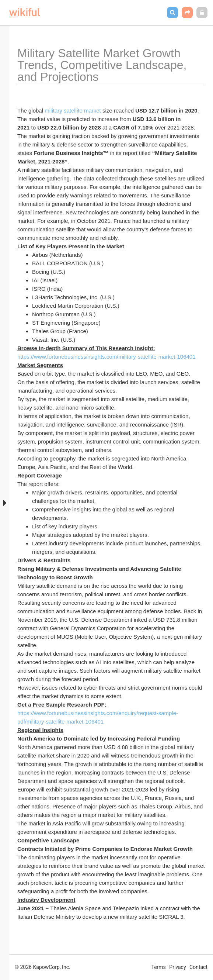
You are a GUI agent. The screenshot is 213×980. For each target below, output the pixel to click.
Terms (159, 967)
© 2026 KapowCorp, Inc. (43, 967)
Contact (198, 967)
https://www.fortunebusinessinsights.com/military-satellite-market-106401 (106, 357)
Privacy (177, 967)
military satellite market (73, 111)
